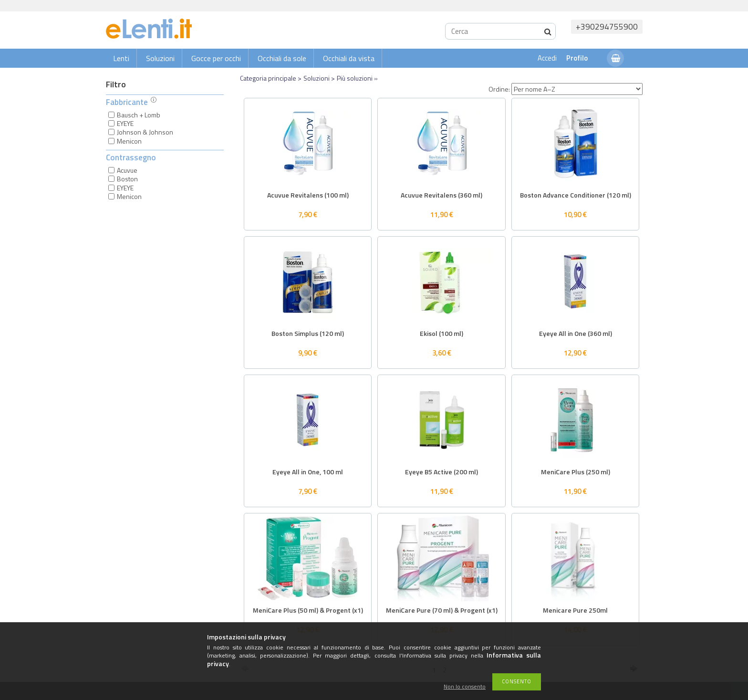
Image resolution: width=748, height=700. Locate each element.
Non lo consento (465, 687)
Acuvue (127, 170)
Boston (127, 179)
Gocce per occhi (216, 58)
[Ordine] (577, 89)
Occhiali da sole (282, 58)
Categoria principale (268, 78)
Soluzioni (160, 58)
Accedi (547, 58)
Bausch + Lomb (139, 115)
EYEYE (125, 123)
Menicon (129, 141)
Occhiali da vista (349, 58)
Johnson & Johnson (145, 132)
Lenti (121, 58)
